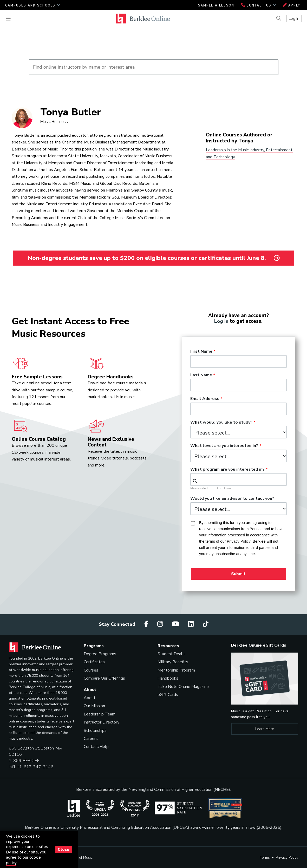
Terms (265, 857)
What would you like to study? (221, 422)
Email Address (205, 399)
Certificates (94, 662)
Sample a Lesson (216, 5)
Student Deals (171, 654)
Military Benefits (173, 662)
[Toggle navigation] (8, 19)
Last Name (201, 375)
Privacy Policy (287, 857)
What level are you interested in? (224, 446)
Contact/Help (96, 747)
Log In (294, 18)
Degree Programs (100, 654)
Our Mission (94, 706)
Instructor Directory (102, 722)
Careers (91, 739)
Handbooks (168, 678)
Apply (292, 5)
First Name (201, 352)
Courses (91, 670)
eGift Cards (168, 695)
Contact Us (259, 5)
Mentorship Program (176, 670)
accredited (105, 790)
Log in (221, 321)
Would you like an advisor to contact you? (232, 499)
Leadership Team (100, 714)
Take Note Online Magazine (183, 686)
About (90, 698)
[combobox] (239, 479)
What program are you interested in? (227, 470)
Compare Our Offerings (104, 678)
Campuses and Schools (33, 5)
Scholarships (95, 730)
